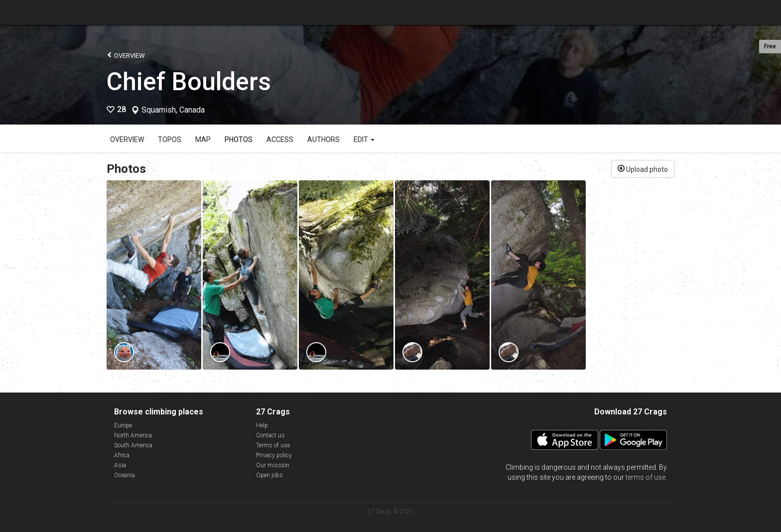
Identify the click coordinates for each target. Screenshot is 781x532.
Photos (239, 139)
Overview (126, 55)
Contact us (270, 435)
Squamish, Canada (173, 110)
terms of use (646, 477)
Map (203, 139)
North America (133, 435)
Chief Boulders (189, 82)
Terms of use (273, 445)
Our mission (273, 465)
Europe (123, 425)
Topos (170, 139)
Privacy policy (274, 455)
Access (280, 139)
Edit (364, 139)
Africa (122, 455)
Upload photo (643, 168)
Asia (120, 465)
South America (133, 445)
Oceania (125, 475)
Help (262, 425)
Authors (324, 139)
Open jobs (269, 475)
